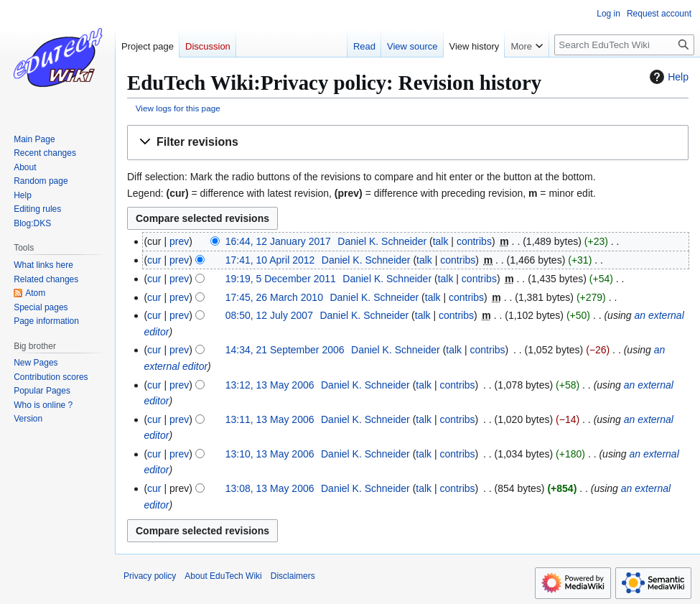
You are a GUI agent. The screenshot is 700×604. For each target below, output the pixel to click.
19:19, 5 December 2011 (281, 279)
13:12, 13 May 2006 (270, 385)
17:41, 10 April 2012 (270, 260)
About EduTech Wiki (223, 576)
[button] (408, 143)
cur (154, 260)
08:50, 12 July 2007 (269, 315)
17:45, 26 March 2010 (274, 297)
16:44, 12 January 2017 (278, 241)
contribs (474, 241)
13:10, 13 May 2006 (270, 454)
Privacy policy (150, 576)
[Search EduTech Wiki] (624, 45)
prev (179, 241)
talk (441, 241)
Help (667, 77)
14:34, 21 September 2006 (285, 350)
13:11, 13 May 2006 (270, 419)
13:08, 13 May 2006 (270, 488)
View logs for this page (178, 108)
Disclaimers (293, 576)
